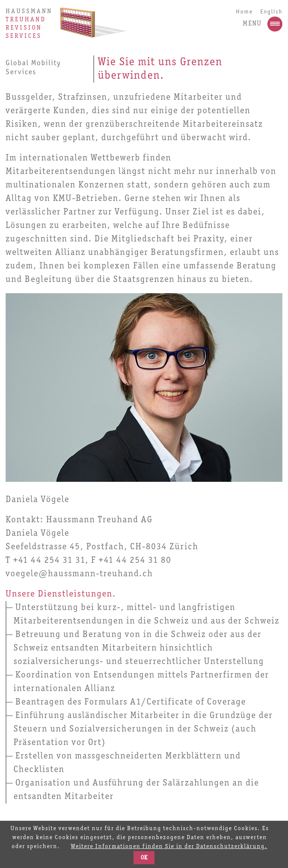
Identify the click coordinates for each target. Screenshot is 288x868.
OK (144, 858)
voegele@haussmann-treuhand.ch (79, 574)
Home (244, 12)
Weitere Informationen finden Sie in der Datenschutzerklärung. (169, 847)
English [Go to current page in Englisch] (271, 12)
